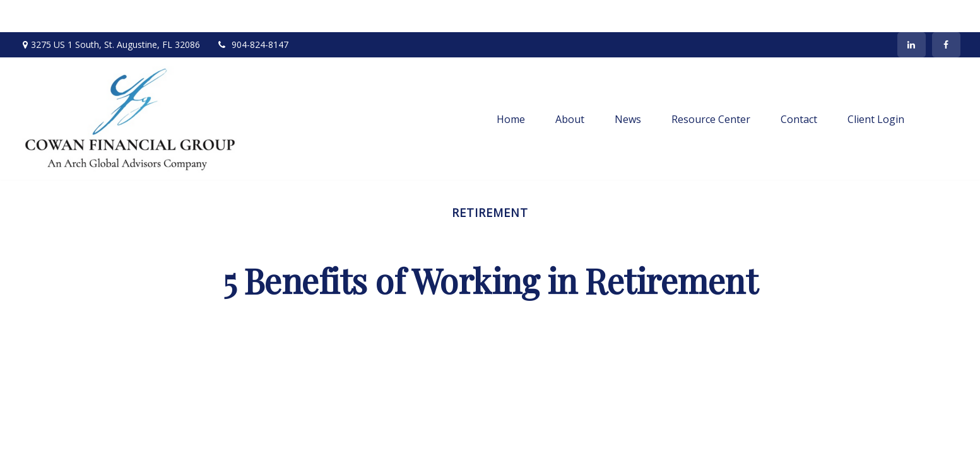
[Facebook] (946, 13)
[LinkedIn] (912, 13)
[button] (511, 86)
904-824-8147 (252, 13)
